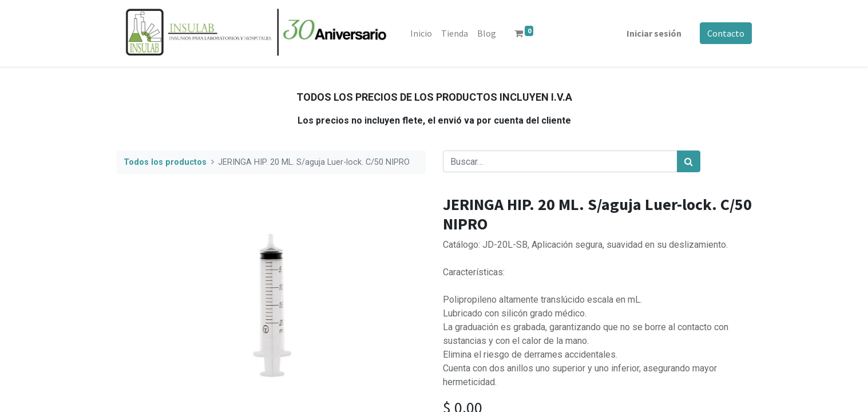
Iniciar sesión (654, 33)
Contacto (726, 33)
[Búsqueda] (689, 161)
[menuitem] (421, 33)
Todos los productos (165, 162)
